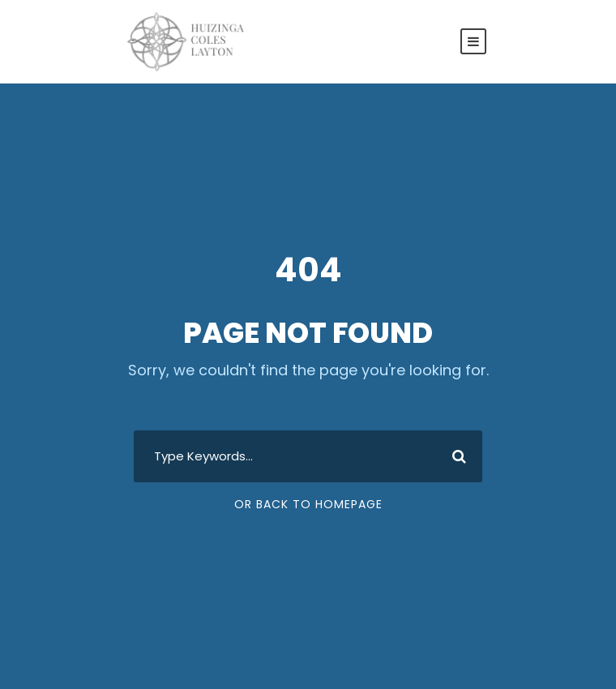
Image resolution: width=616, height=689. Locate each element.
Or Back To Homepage (308, 504)
